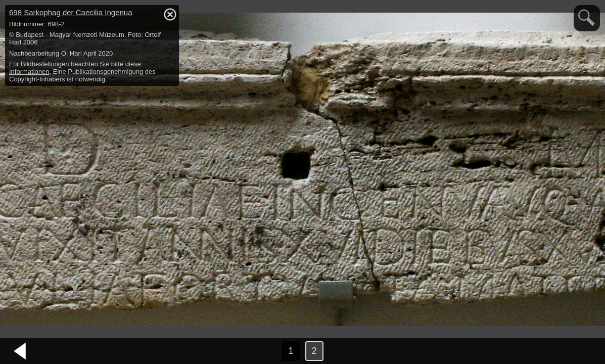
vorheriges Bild (20, 351)
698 (71, 12)
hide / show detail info (170, 14)
